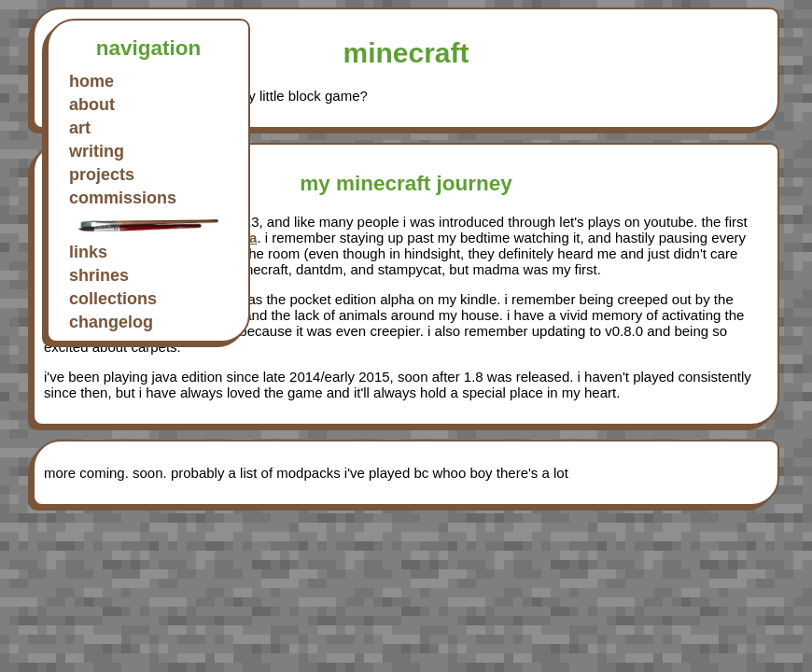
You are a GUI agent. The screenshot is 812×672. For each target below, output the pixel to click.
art (80, 128)
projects (102, 175)
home (91, 81)
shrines (99, 275)
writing (97, 151)
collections (113, 299)
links (88, 252)
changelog (111, 322)
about (92, 105)
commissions (123, 198)
